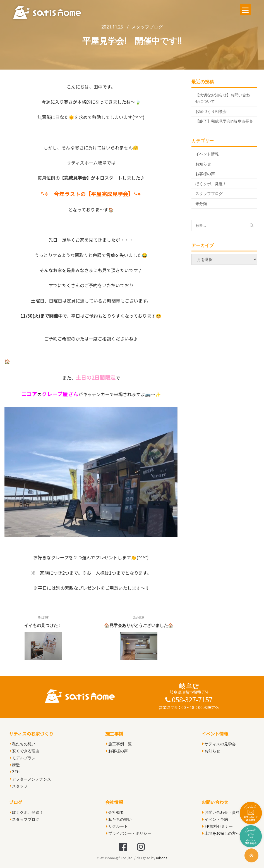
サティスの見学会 (219, 744)
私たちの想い (23, 744)
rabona (162, 858)
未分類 (201, 204)
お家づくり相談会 (211, 111)
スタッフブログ (147, 27)
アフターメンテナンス (30, 779)
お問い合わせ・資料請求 (225, 812)
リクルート (117, 826)
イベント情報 (207, 154)
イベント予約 (215, 819)
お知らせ (203, 164)
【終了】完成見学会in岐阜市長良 (224, 121)
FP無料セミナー (218, 826)
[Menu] (245, 10)
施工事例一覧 (119, 744)
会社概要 (115, 812)
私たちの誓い (119, 819)
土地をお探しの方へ (221, 833)
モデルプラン (23, 758)
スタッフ (19, 786)
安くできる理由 (25, 751)
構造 (15, 765)
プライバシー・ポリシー (129, 833)
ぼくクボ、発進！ (211, 184)
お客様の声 (205, 174)
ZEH (15, 772)
